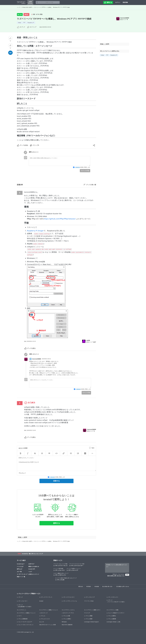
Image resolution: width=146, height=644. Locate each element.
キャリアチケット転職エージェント (26, 613)
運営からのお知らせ (34, 566)
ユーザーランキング (22, 574)
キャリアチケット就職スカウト (92, 610)
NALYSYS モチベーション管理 (48, 625)
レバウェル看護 (88, 616)
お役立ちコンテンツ (34, 574)
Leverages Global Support (91, 622)
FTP (24, 23)
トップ (19, 7)
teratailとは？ (21, 564)
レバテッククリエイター (77, 565)
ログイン (118, 2)
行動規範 (77, 167)
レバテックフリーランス (60, 565)
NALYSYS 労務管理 (67, 625)
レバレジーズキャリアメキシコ (25, 625)
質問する (57, 523)
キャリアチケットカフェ (68, 610)
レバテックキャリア (74, 569)
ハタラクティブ (43, 613)
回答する (56, 481)
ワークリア (87, 613)
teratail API (32, 569)
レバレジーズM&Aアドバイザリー (116, 613)
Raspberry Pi (31, 23)
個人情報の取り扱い (108, 586)
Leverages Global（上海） (114, 622)
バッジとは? (20, 566)
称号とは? (20, 569)
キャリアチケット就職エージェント (49, 610)
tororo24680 (125, 18)
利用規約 (89, 586)
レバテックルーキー (59, 569)
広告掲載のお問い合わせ (123, 586)
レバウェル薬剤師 (111, 619)
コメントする (85, 171)
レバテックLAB (66, 579)
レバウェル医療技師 (22, 619)
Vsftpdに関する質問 (27, 7)
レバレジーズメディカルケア (25, 622)
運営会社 (81, 586)
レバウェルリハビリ (45, 619)
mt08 (88, 340)
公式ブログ (31, 564)
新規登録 (125, 2)
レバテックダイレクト (61, 574)
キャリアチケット (22, 610)
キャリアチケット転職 (113, 610)
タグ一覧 (19, 572)
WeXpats (64, 622)
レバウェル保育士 (111, 616)
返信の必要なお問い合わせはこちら (116, 576)
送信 (127, 575)
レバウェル (42, 616)
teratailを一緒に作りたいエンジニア (33, 554)
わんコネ (42, 622)
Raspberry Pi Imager (35, 231)
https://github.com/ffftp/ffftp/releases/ (60, 219)
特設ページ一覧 (21, 577)
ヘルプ (30, 572)
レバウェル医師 (88, 619)
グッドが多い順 (91, 185)
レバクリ (19, 616)
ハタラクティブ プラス (68, 613)
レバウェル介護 (66, 616)
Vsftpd (19, 23)
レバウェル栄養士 (66, 619)
